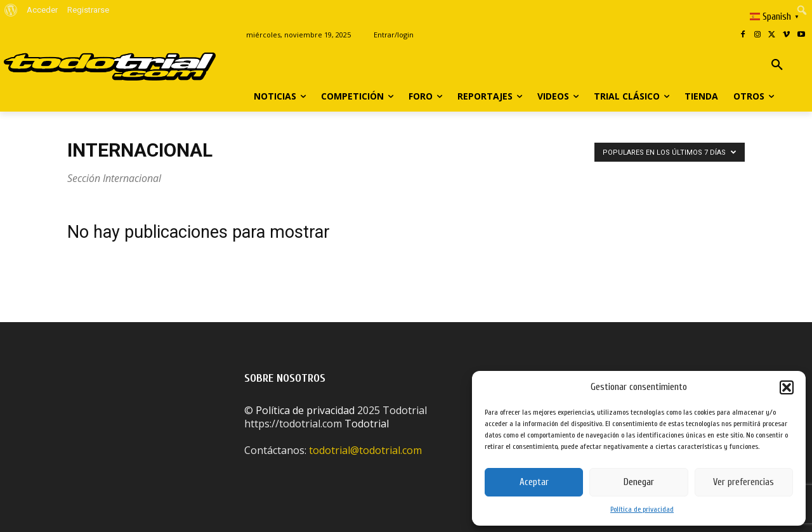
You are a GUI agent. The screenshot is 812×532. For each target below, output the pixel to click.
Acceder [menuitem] (42, 10)
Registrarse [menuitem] (88, 10)
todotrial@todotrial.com (365, 450)
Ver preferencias (743, 482)
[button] (787, 387)
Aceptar (534, 482)
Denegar (639, 482)
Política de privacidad (642, 509)
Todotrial (367, 424)
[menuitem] (11, 10)
